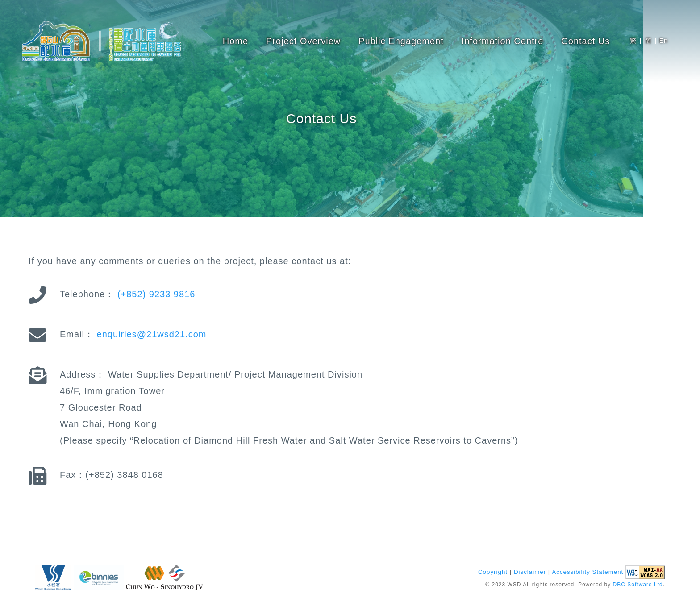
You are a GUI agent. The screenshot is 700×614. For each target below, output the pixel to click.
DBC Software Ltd (638, 585)
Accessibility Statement (587, 572)
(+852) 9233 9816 (156, 294)
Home (235, 41)
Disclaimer (530, 572)
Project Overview (303, 41)
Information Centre (503, 41)
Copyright (493, 572)
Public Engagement (401, 41)
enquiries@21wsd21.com (152, 334)
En (664, 41)
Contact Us (585, 41)
